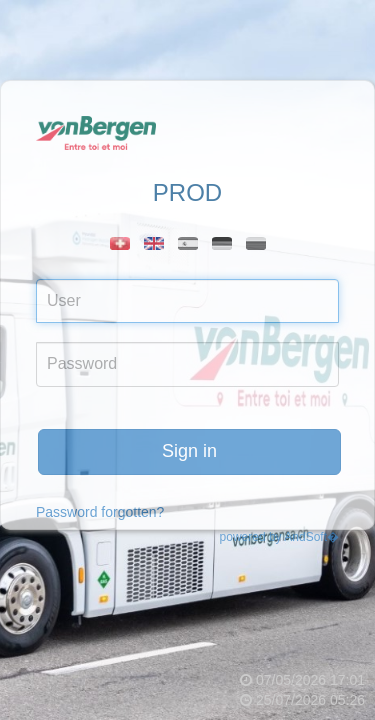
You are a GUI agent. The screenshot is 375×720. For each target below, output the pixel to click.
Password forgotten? (100, 512)
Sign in (189, 451)
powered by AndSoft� (279, 537)
